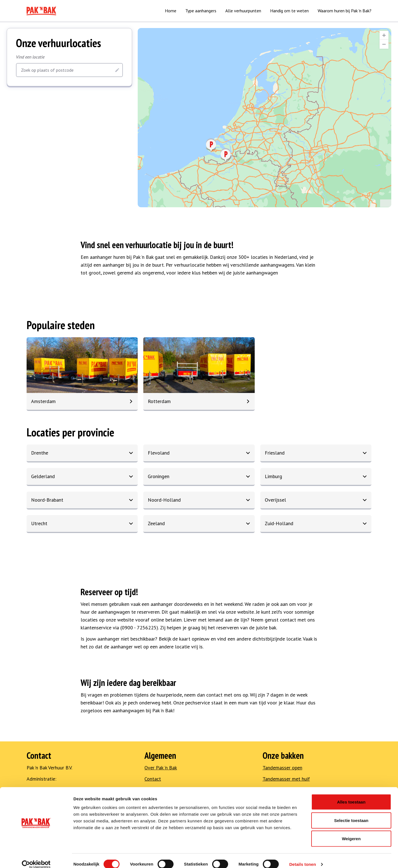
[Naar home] (41, 11)
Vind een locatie (30, 57)
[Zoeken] (117, 70)
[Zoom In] (384, 35)
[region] (264, 118)
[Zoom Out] (384, 44)
